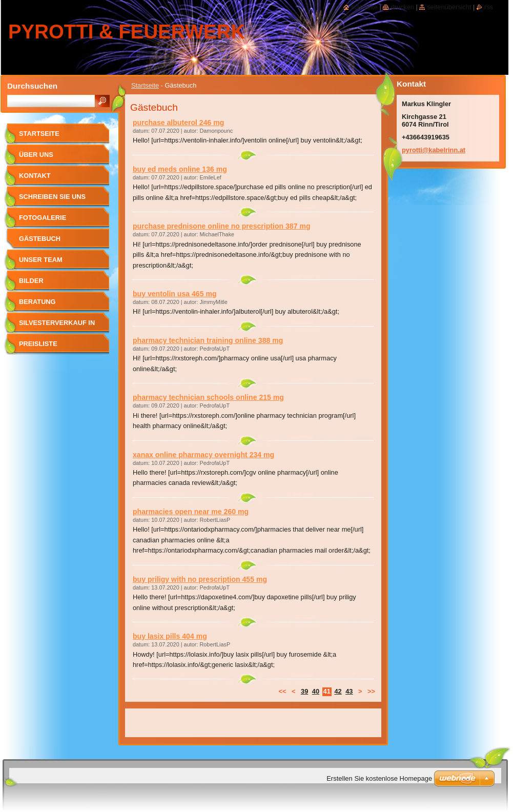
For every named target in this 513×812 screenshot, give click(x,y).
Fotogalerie (43, 218)
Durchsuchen (32, 86)
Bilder (31, 281)
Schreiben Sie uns (52, 197)
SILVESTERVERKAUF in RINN (57, 326)
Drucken (402, 7)
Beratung (37, 302)
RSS (489, 7)
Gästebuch (40, 239)
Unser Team (41, 260)
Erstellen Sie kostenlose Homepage (379, 778)
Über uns (36, 155)
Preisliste (38, 344)
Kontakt (35, 176)
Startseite (145, 85)
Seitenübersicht (449, 7)
